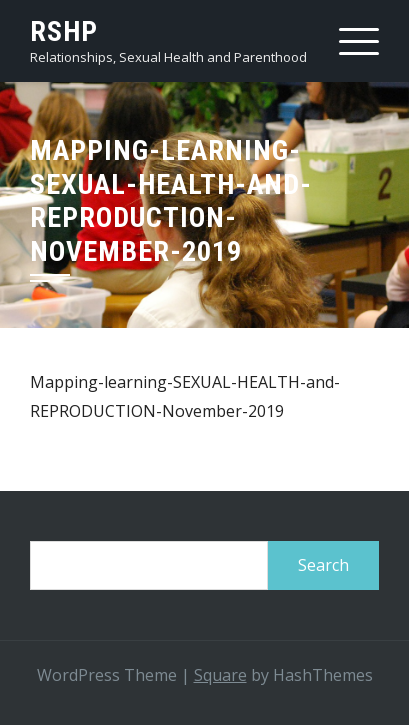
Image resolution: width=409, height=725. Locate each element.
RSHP (64, 31)
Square (220, 675)
